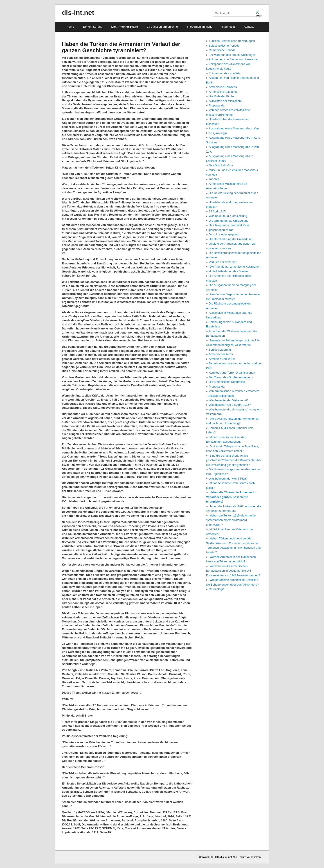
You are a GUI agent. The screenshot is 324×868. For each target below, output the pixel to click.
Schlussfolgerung (220, 350)
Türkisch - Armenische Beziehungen (232, 41)
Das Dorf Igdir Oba (221, 165)
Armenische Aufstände (223, 92)
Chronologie (217, 589)
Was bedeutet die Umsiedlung (228, 216)
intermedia (228, 27)
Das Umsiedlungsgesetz (224, 234)
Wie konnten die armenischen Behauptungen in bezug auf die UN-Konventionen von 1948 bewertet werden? (233, 571)
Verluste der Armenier (223, 262)
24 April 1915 (217, 211)
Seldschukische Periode (224, 46)
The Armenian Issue (200, 27)
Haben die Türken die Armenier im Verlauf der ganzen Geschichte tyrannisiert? (231, 497)
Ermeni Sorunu (93, 27)
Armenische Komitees (223, 87)
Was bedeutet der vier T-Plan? (228, 479)
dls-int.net (78, 12)
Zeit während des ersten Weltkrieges (232, 55)
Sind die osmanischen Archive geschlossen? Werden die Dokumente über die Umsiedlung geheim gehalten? (234, 460)
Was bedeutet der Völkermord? (229, 400)
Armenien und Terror (222, 359)
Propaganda (217, 105)
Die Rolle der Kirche (222, 96)
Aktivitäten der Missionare (225, 101)
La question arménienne (162, 27)
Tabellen (214, 179)
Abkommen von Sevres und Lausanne (233, 59)
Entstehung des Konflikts (225, 73)
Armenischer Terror (221, 354)
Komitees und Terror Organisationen (232, 373)
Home (70, 27)
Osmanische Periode (222, 50)
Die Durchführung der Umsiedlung (231, 239)
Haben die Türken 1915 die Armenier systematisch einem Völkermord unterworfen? (231, 520)
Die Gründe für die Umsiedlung (229, 221)
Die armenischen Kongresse (227, 382)
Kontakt (249, 27)
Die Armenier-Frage (125, 27)
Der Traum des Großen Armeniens (231, 377)
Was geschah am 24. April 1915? (230, 405)
